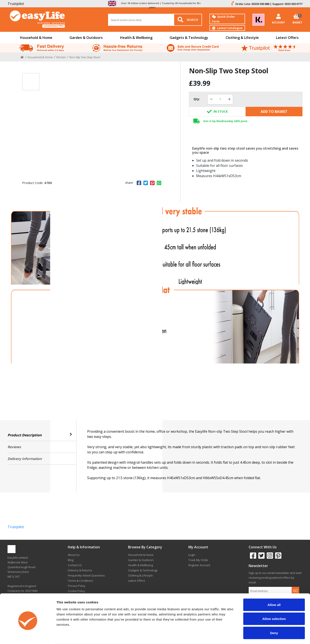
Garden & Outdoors (86, 38)
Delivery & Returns (80, 570)
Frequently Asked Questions (86, 575)
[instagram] (269, 557)
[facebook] (252, 557)
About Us (74, 555)
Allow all (274, 588)
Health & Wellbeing (136, 38)
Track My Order (198, 560)
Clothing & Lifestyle (242, 38)
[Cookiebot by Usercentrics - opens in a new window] (28, 636)
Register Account (199, 565)
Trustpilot (16, 4)
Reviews (14, 447)
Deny (274, 616)
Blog (71, 560)
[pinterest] (278, 557)
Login (192, 555)
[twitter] (261, 557)
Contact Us (75, 565)
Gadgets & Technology (189, 38)
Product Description (42, 435)
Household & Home (36, 38)
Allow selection (274, 602)
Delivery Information (25, 459)
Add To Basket (274, 112)
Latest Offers (287, 38)
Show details (226, 636)
